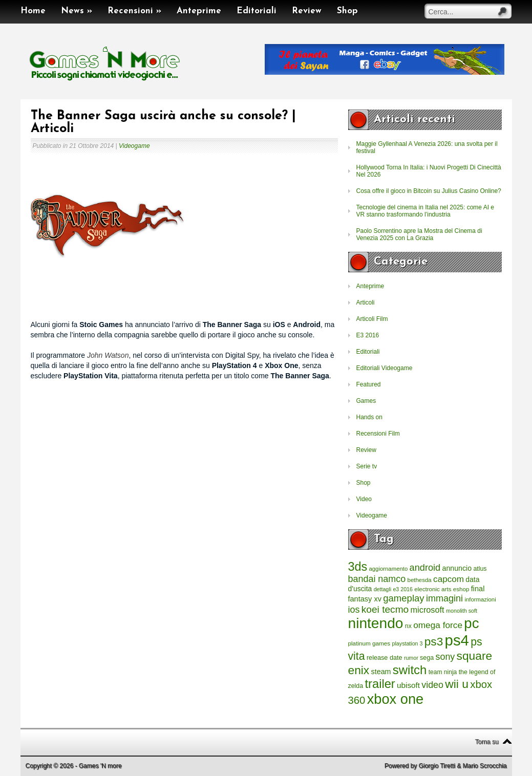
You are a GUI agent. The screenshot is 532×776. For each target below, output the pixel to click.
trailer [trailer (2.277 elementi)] (380, 684)
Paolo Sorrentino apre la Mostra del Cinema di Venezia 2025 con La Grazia (419, 234)
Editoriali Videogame (385, 368)
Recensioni (134, 11)
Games (366, 401)
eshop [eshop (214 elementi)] (461, 589)
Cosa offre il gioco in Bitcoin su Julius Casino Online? (429, 191)
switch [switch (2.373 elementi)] (410, 670)
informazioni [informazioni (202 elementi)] (480, 599)
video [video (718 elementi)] (432, 685)
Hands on (369, 417)
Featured (369, 384)
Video (364, 499)
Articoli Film (372, 319)
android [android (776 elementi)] (425, 568)
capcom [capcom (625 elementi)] (449, 579)
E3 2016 (368, 335)
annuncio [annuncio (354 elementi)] (457, 568)
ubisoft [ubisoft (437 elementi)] (408, 685)
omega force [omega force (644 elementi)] (438, 625)
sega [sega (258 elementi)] (427, 658)
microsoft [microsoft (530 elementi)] (428, 610)
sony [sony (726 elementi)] (445, 657)
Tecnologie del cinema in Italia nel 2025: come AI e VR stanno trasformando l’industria (425, 211)
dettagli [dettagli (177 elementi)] (382, 589)
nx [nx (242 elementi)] (408, 626)
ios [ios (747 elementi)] (354, 610)
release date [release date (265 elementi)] (385, 658)
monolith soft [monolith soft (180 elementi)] (462, 611)
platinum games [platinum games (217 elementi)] (369, 643)
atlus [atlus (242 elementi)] (480, 569)
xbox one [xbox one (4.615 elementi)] (395, 699)
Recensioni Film (378, 434)
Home (33, 11)
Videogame (134, 146)
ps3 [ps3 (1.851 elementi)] (434, 642)
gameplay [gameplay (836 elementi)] (403, 598)
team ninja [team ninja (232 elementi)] (443, 672)
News (77, 11)
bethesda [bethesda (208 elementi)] (420, 580)
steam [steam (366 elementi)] (381, 672)
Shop (347, 11)
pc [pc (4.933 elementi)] (471, 623)
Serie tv (367, 466)
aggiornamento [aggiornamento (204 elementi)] (388, 569)
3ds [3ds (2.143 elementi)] (358, 567)
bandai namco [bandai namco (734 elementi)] (377, 579)
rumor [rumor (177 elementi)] (411, 658)
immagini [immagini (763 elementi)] (444, 598)
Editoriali (257, 11)
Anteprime (199, 11)
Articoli (366, 303)
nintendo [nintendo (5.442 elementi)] (376, 623)
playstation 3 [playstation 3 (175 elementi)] (408, 643)
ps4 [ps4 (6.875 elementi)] (457, 640)
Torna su (486, 742)
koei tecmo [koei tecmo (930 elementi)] (385, 609)
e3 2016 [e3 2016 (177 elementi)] (403, 589)
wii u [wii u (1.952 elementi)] (457, 684)
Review (307, 11)
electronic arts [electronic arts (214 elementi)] (433, 589)
